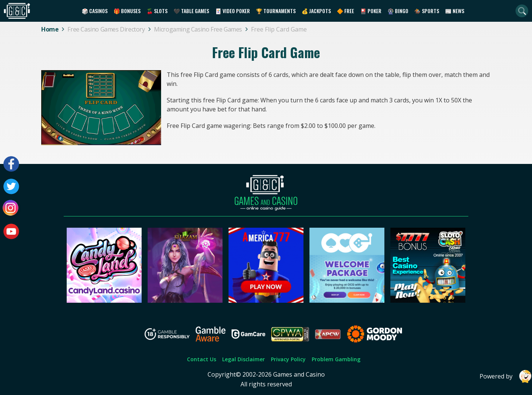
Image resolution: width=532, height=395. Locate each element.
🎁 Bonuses (127, 11)
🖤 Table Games (191, 11)
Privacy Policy (288, 359)
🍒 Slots (157, 11)
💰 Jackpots (316, 11)
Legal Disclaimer (244, 359)
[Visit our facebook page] (11, 164)
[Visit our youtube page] (11, 231)
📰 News (455, 11)
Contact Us (202, 359)
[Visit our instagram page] (11, 209)
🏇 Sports (427, 11)
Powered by (506, 376)
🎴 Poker (371, 11)
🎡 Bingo (398, 11)
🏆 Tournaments (276, 11)
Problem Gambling (336, 359)
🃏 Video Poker (232, 11)
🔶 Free (345, 11)
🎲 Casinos (95, 11)
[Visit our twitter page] (11, 186)
